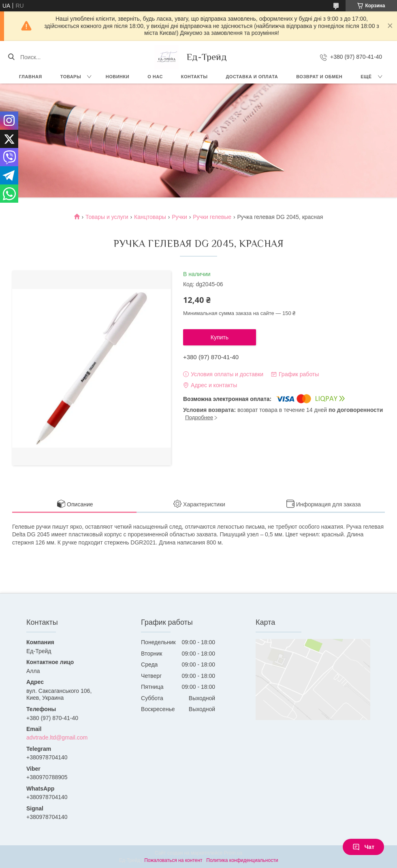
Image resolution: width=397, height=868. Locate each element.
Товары (71, 77)
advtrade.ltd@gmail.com (57, 737)
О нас (155, 77)
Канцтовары (150, 217)
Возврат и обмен (319, 77)
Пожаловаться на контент (173, 860)
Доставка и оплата (252, 77)
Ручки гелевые (212, 217)
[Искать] (11, 57)
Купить (220, 337)
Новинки (117, 77)
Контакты (194, 77)
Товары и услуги (107, 217)
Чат (363, 847)
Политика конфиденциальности (242, 860)
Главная (31, 77)
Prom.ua (233, 853)
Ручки (179, 217)
